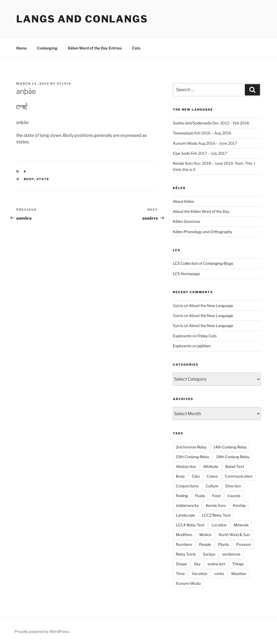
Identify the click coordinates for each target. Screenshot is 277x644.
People (205, 544)
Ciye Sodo (182, 153)
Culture (212, 486)
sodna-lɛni (216, 564)
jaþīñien (204, 346)
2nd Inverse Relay (191, 447)
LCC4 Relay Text (190, 525)
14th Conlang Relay (230, 447)
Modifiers (184, 535)
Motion (205, 535)
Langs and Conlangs (82, 19)
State (43, 179)
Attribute (211, 466)
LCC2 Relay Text (216, 515)
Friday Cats (207, 336)
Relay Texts (186, 554)
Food (216, 496)
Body (29, 179)
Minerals (241, 525)
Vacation (199, 574)
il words (234, 496)
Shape (181, 564)
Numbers (184, 544)
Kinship (239, 505)
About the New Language (211, 306)
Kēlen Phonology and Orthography (202, 232)
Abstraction (186, 466)
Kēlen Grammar (187, 221)
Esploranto (182, 336)
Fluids (200, 496)
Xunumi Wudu (185, 143)
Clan (196, 476)
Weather (239, 574)
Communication (239, 476)
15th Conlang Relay (192, 457)
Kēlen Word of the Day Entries (95, 48)
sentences (231, 554)
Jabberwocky (187, 505)
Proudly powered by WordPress (42, 631)
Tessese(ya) (183, 133)
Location (219, 525)
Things (238, 564)
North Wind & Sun (234, 535)
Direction (233, 486)
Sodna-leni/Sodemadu (192, 123)
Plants (224, 544)
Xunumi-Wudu (188, 583)
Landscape (185, 515)
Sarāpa (209, 554)
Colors (212, 476)
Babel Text (235, 466)
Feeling (182, 496)
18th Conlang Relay (233, 457)
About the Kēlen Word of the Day (201, 211)
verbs (219, 574)
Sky (197, 564)
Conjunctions (187, 486)
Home (22, 48)
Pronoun (244, 544)
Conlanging (47, 48)
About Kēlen (184, 201)
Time (180, 574)
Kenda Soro (183, 163)
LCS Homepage (186, 274)
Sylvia (64, 84)
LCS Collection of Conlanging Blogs (203, 263)
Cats (136, 48)
